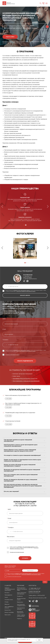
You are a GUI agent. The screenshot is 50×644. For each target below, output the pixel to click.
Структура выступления (13, 421)
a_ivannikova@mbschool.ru (30, 279)
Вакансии (7, 604)
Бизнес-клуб (13, 311)
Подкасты (19, 619)
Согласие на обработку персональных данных (14, 638)
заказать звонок (25, 295)
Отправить (25, 558)
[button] (24, 225)
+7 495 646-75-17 (35, 588)
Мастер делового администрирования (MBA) (22, 589)
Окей (39, 640)
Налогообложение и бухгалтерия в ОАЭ (18, 395)
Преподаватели (8, 595)
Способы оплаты (9, 600)
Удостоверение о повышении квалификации (26, 381)
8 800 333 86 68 (27, 278)
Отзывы (7, 602)
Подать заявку (10, 37)
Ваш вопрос (11, 537)
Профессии (20, 596)
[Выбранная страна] (6, 287)
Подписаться (30, 571)
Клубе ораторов (20, 312)
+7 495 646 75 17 (27, 276)
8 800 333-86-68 (35, 592)
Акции (6, 597)
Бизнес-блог (8, 610)
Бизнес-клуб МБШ (9, 612)
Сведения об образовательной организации (10, 589)
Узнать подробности (25, 361)
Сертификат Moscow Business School (24, 379)
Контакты (7, 593)
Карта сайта (8, 615)
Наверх (45, 582)
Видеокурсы (20, 602)
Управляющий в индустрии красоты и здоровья (20, 413)
